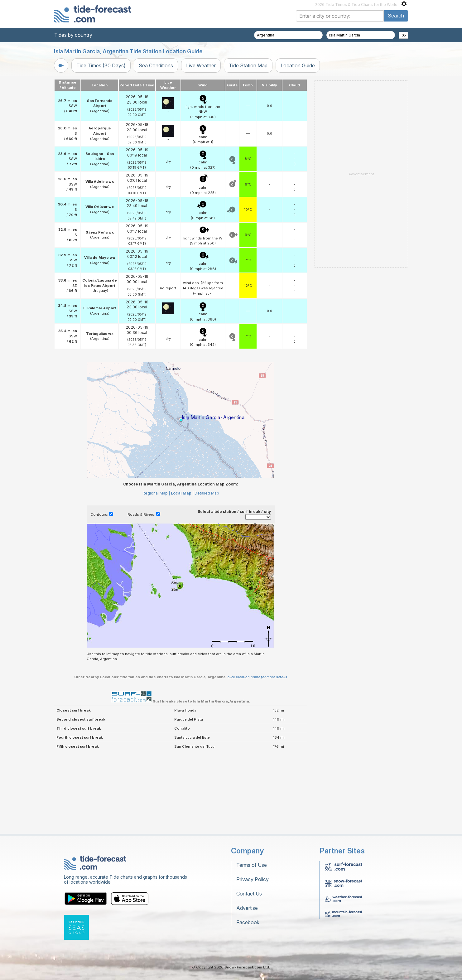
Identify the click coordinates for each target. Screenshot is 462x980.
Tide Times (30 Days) (101, 65)
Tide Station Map (248, 65)
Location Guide (298, 65)
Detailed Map (207, 571)
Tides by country (73, 35)
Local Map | (182, 571)
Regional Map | (156, 571)
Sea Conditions (156, 65)
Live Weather (201, 65)
